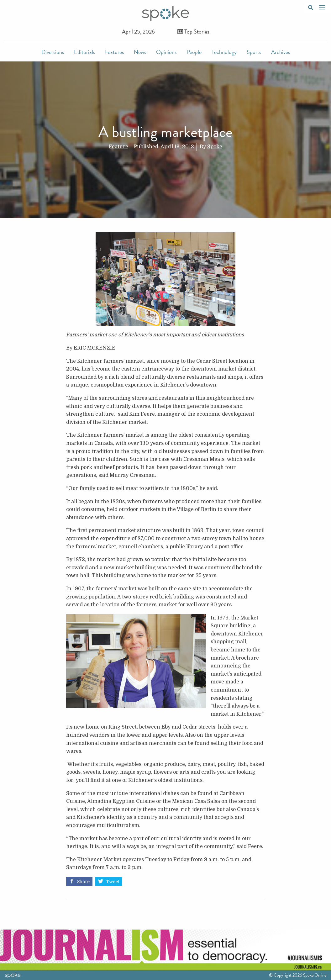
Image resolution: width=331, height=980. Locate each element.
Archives (281, 52)
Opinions (166, 52)
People (194, 52)
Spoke (215, 147)
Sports (254, 52)
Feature (118, 147)
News (140, 52)
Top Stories (193, 32)
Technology (224, 52)
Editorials (84, 52)
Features (114, 52)
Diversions (53, 52)
